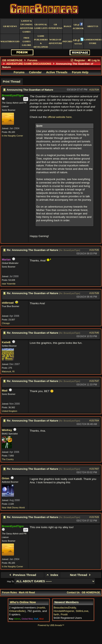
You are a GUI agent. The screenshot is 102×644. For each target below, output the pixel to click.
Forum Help (80, 72)
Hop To (11, 581)
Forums (32, 60)
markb (41, 608)
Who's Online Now (23, 602)
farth (56, 614)
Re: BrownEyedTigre (70, 250)
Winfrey (7, 430)
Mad (5, 391)
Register (78, 60)
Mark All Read (27, 593)
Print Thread (12, 82)
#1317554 (94, 421)
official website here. (60, 117)
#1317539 (94, 293)
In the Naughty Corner (12, 136)
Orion (5, 478)
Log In (94, 60)
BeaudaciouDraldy (65, 608)
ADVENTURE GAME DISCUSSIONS (29, 64)
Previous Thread (22, 575)
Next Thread (81, 575)
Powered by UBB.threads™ (51, 625)
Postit (64, 614)
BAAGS (67, 26)
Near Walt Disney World (13, 508)
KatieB (6, 342)
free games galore (27, 41)
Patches (67, 41)
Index (52, 575)
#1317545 (94, 333)
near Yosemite (9, 284)
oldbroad (8, 303)
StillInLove (82, 611)
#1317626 (94, 517)
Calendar (35, 72)
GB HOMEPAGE (12, 60)
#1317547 (94, 381)
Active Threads (57, 72)
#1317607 (94, 469)
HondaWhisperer (64, 611)
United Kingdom (10, 411)
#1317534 (94, 90)
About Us (93, 26)
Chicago (6, 323)
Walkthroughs (10, 41)
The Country (8, 459)
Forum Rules (9, 593)
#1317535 (94, 250)
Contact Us (73, 593)
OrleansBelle (17, 611)
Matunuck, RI (8, 371)
